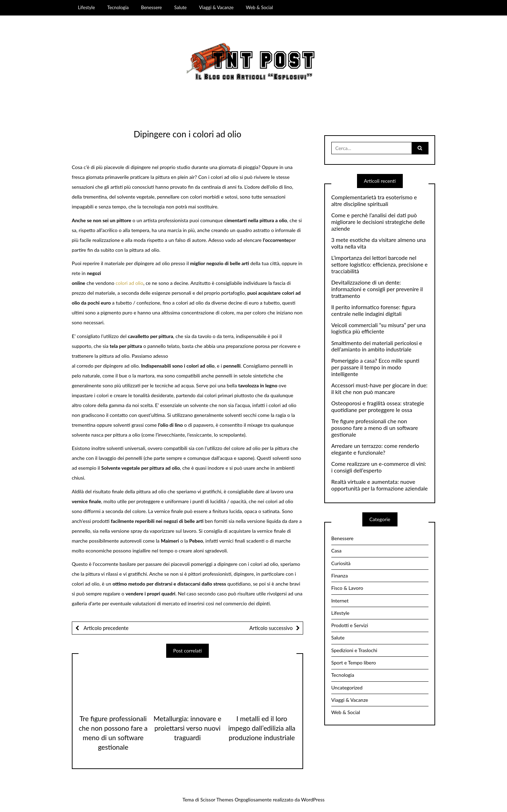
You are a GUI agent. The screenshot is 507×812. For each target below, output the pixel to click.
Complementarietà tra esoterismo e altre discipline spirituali (374, 201)
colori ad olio (129, 283)
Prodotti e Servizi (350, 625)
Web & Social (259, 7)
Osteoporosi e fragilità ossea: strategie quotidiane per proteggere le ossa (378, 407)
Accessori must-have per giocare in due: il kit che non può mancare (379, 389)
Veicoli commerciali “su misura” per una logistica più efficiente (378, 328)
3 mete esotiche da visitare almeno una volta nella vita (379, 243)
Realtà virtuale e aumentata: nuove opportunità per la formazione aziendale (380, 485)
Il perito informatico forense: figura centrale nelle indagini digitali (374, 310)
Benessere (152, 7)
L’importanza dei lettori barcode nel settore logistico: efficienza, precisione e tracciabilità (380, 264)
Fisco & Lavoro (347, 588)
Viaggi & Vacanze (216, 7)
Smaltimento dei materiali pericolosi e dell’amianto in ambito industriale (377, 346)
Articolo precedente (106, 628)
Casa (336, 551)
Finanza (340, 576)
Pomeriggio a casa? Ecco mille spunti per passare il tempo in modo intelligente (375, 367)
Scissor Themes (217, 799)
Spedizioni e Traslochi (354, 650)
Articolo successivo (271, 628)
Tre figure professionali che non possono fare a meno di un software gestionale (375, 428)
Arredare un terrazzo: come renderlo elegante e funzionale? (375, 449)
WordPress (313, 799)
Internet (340, 601)
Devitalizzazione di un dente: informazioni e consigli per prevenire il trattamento (377, 289)
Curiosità (341, 563)
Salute (181, 7)
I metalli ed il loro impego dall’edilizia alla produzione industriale (262, 728)
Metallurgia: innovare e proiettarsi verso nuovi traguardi (187, 728)
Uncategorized (347, 688)
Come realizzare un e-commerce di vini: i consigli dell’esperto (379, 467)
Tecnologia (118, 7)
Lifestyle (86, 7)
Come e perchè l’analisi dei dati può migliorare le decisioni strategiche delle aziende (378, 222)
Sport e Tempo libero (354, 663)
